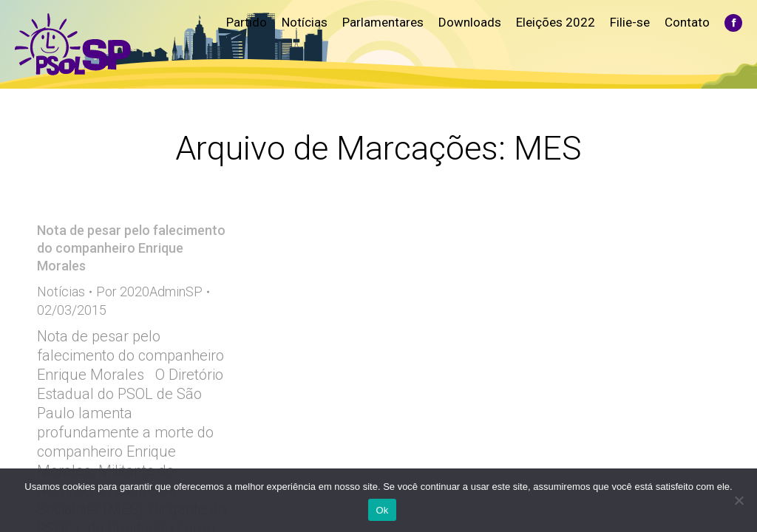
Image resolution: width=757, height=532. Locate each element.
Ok (382, 510)
